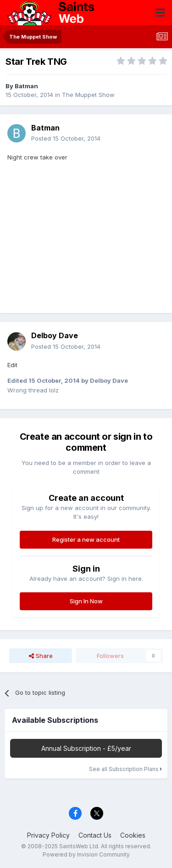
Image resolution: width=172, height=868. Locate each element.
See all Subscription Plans (125, 769)
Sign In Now (86, 601)
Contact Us (95, 835)
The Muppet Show (88, 95)
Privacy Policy (48, 835)
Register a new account (86, 539)
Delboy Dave (55, 335)
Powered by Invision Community (86, 854)
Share (41, 656)
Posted (66, 138)
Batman (26, 86)
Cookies (133, 835)
